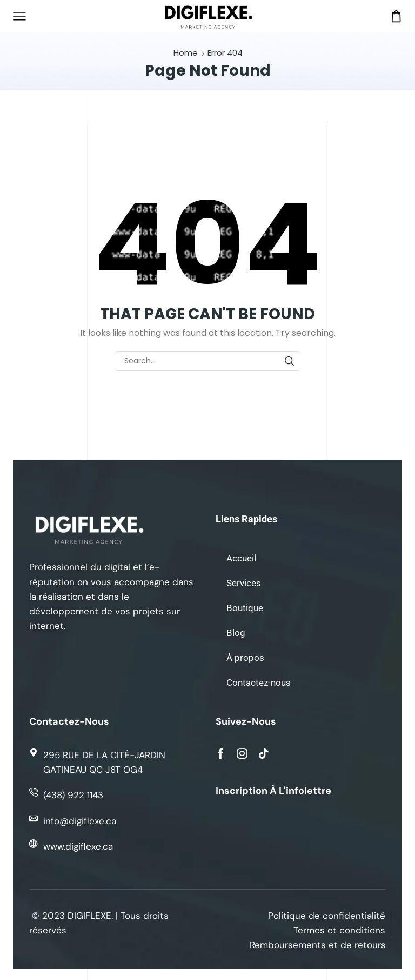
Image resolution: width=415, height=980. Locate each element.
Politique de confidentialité (327, 916)
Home (186, 53)
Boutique (245, 608)
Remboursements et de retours (318, 945)
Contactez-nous (259, 683)
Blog (236, 633)
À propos (245, 658)
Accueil (241, 558)
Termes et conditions (339, 930)
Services (244, 583)
